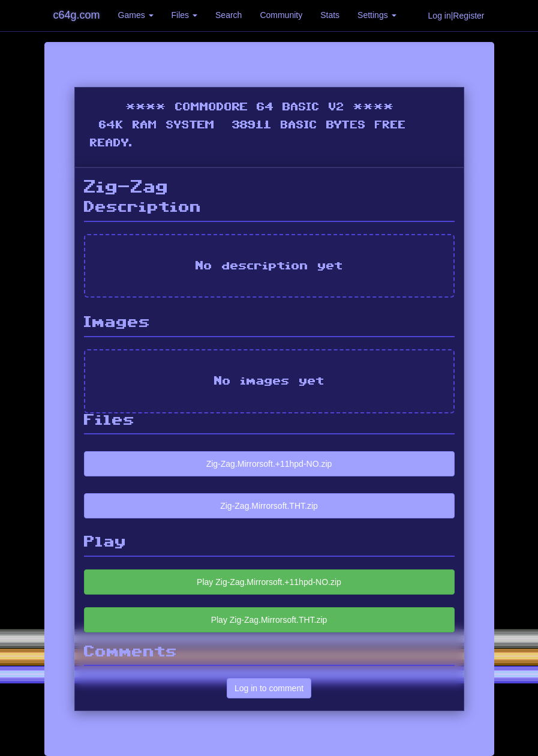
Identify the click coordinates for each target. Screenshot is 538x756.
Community (281, 15)
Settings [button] (377, 15)
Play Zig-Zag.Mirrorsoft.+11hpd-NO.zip (269, 582)
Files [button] (184, 15)
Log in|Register (456, 16)
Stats (330, 15)
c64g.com (77, 15)
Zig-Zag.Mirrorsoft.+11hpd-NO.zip (269, 464)
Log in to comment (269, 688)
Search (229, 15)
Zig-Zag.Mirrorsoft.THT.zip (269, 506)
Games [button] (136, 15)
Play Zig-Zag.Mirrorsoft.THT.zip (269, 620)
